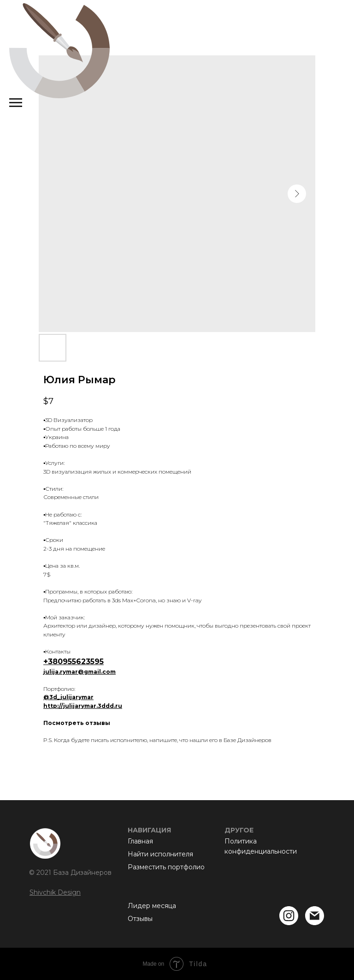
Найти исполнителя (160, 854)
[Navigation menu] (16, 103)
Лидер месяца (152, 906)
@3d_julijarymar (68, 697)
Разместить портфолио (166, 867)
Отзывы (140, 919)
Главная (140, 841)
